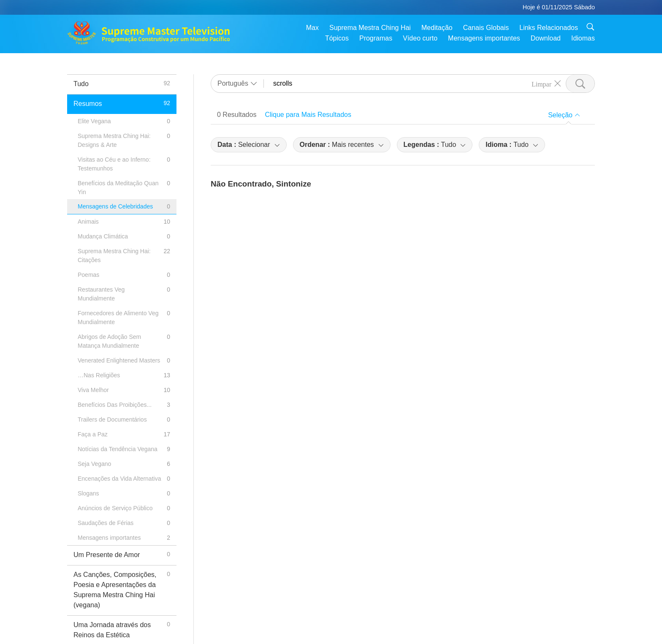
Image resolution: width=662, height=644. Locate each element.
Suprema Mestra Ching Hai (370, 28)
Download (546, 38)
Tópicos (337, 38)
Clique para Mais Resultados (308, 115)
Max (312, 28)
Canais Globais (486, 28)
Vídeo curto (420, 38)
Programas (376, 38)
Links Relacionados (549, 28)
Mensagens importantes (484, 38)
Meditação (437, 28)
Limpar (541, 84)
